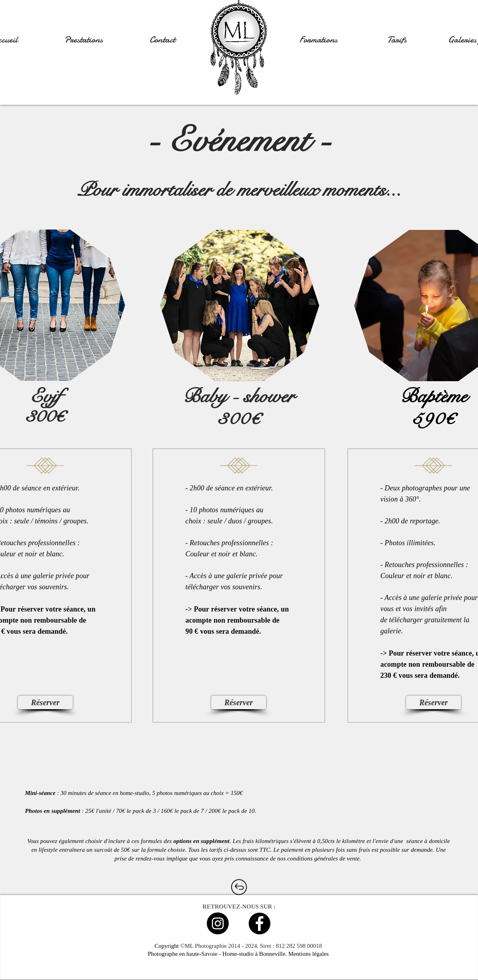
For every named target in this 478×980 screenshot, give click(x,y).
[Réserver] (45, 702)
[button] (83, 40)
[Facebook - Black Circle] (259, 923)
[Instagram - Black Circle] (218, 923)
